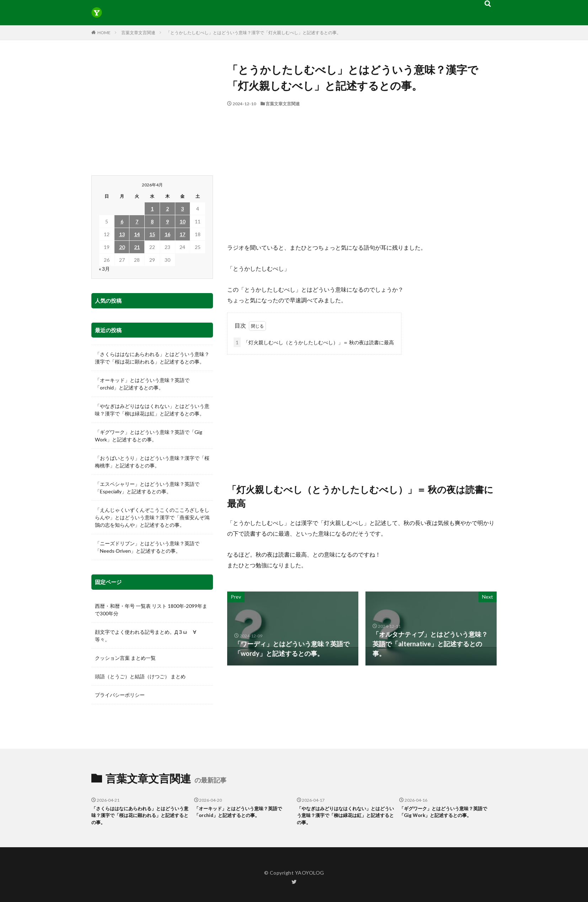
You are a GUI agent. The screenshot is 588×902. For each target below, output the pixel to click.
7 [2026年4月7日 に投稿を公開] (137, 221)
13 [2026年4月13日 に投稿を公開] (122, 234)
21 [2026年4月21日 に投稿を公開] (137, 247)
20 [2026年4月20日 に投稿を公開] (122, 247)
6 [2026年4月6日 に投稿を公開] (122, 221)
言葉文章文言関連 (138, 33)
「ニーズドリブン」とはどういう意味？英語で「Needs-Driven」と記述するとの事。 (147, 547)
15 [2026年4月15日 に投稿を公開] (152, 234)
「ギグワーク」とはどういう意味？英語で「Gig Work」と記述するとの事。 (149, 436)
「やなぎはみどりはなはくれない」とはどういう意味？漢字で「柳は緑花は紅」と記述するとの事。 (152, 410)
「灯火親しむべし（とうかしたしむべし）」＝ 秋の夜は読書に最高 (314, 342)
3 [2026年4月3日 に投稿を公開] (182, 209)
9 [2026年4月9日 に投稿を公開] (167, 221)
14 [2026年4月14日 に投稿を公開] (137, 234)
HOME (104, 33)
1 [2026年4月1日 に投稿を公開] (152, 209)
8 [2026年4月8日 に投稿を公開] (152, 221)
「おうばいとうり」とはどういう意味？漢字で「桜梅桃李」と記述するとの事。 (152, 462)
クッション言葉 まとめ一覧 (125, 658)
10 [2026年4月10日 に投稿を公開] (182, 221)
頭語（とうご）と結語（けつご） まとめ (140, 676)
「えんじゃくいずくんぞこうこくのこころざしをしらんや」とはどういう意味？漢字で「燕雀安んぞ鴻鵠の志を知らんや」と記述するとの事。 (152, 517)
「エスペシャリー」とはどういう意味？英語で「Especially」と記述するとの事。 (147, 488)
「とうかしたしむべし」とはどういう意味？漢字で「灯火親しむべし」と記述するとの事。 (253, 33)
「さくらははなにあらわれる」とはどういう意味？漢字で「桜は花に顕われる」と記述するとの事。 (152, 358)
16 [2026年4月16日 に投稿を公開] (167, 234)
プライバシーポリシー (120, 695)
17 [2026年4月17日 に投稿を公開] (182, 234)
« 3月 (104, 269)
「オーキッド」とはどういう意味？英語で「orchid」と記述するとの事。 (142, 384)
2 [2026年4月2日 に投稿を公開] (167, 209)
